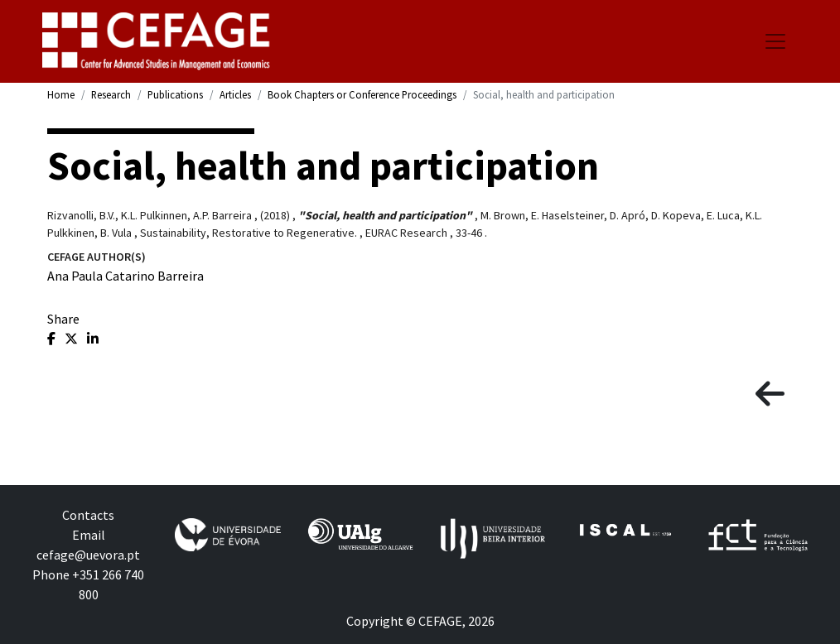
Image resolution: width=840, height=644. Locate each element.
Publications (175, 94)
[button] (770, 394)
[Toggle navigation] (775, 41)
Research (111, 94)
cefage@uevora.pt (88, 555)
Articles (235, 94)
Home (61, 94)
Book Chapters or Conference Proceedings (362, 94)
